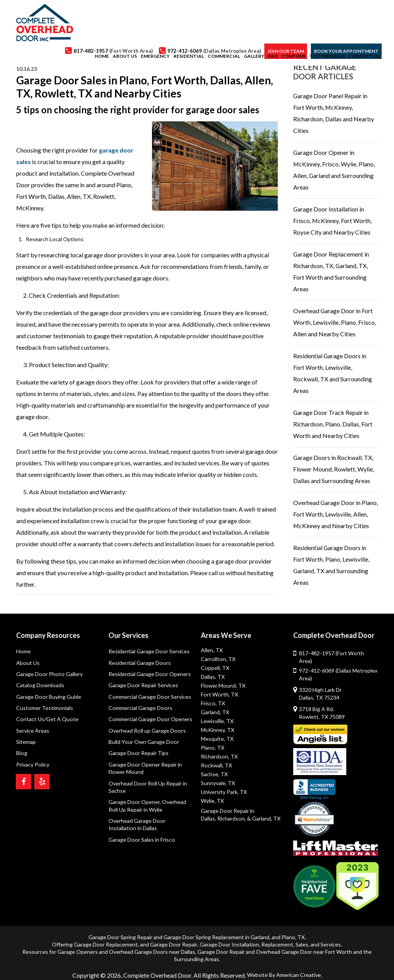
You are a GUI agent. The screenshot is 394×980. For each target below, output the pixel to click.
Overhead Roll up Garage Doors (147, 731)
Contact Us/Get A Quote (47, 720)
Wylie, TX (212, 801)
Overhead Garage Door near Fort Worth (304, 944)
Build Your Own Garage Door (143, 743)
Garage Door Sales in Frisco (141, 841)
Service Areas (33, 731)
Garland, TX (215, 712)
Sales (302, 937)
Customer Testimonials (44, 708)
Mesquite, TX (217, 739)
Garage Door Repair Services (143, 685)
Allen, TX (212, 650)
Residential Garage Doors (139, 663)
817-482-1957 (338, 653)
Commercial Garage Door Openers (150, 720)
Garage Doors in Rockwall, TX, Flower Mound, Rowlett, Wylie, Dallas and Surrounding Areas (334, 469)
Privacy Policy (33, 765)
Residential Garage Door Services (149, 651)
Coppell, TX (215, 668)
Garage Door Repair (174, 937)
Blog (22, 754)
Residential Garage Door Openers (149, 674)
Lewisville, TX (217, 721)
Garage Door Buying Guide (48, 697)
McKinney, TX (218, 730)
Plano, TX (212, 748)
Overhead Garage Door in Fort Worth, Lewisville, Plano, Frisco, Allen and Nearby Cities (335, 322)
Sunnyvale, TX (218, 783)
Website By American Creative (284, 967)
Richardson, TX (219, 756)
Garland (260, 929)
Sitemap (26, 743)
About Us (28, 663)
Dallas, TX (213, 677)
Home (23, 651)
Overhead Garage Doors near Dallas (152, 944)
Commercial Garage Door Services (149, 697)
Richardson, (231, 818)
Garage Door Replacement (106, 937)
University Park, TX (224, 792)
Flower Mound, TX (223, 685)
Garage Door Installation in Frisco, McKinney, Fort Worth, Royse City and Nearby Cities (333, 221)
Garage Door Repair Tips (138, 754)
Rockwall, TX (216, 765)
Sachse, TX (214, 774)
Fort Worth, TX (219, 694)
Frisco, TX (213, 703)
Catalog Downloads (40, 685)
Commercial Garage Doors (140, 708)
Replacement (277, 937)
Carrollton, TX (218, 659)
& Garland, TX (263, 818)
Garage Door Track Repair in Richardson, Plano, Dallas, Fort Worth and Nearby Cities (333, 424)
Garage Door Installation (229, 937)
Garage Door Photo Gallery (49, 674)
